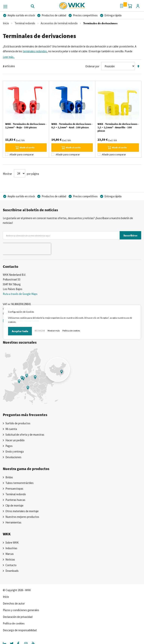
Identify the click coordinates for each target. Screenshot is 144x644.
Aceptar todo (20, 331)
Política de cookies (71, 331)
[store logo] (72, 5)
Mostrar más (54, 331)
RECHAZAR (40, 331)
